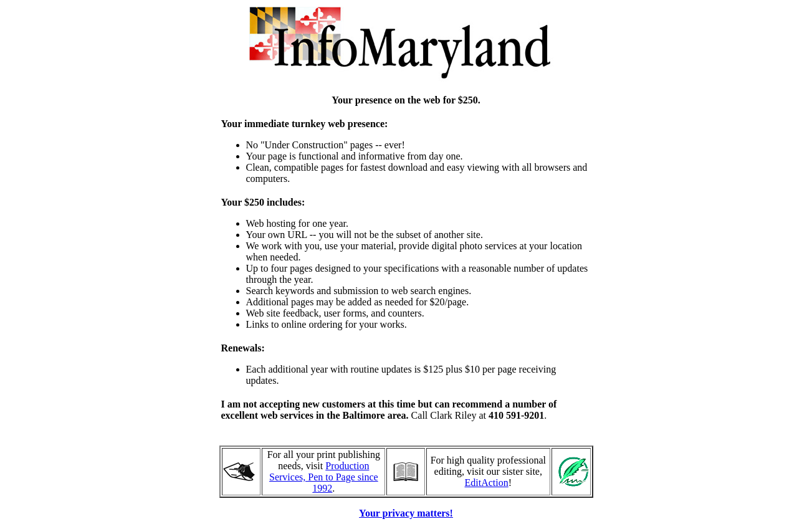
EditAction (487, 483)
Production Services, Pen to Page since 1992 (324, 477)
